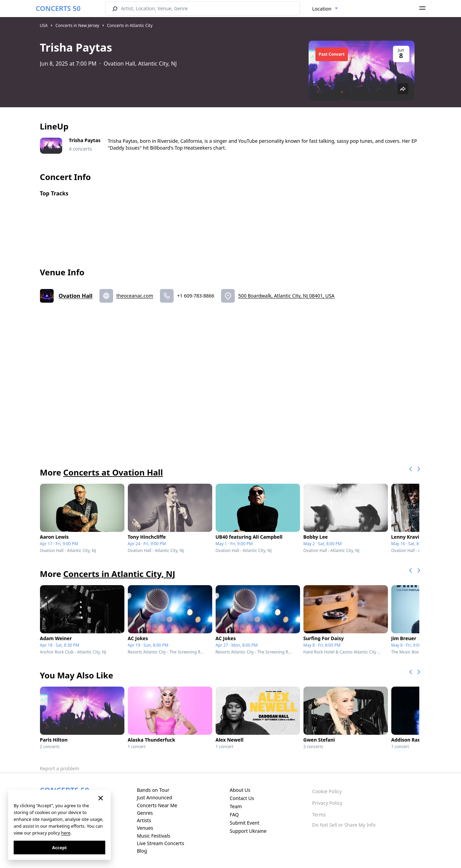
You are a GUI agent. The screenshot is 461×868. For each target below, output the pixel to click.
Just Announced (154, 797)
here (66, 833)
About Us (240, 790)
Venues (145, 828)
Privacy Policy (327, 803)
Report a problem (60, 768)
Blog (142, 851)
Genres (145, 813)
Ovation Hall (76, 296)
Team (236, 806)
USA (44, 25)
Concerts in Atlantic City (130, 25)
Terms (319, 815)
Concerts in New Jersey (77, 25)
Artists (144, 820)
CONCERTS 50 (58, 8)
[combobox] (325, 9)
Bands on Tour (153, 790)
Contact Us (242, 798)
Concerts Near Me (157, 805)
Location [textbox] (322, 9)
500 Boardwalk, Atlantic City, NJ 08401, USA (286, 296)
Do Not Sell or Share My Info (344, 825)
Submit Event (245, 823)
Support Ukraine (248, 831)
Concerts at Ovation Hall (113, 472)
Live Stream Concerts (160, 843)
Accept (59, 848)
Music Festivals (153, 836)
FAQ (234, 815)
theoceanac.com (135, 296)
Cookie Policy (327, 791)
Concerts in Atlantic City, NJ (119, 574)
